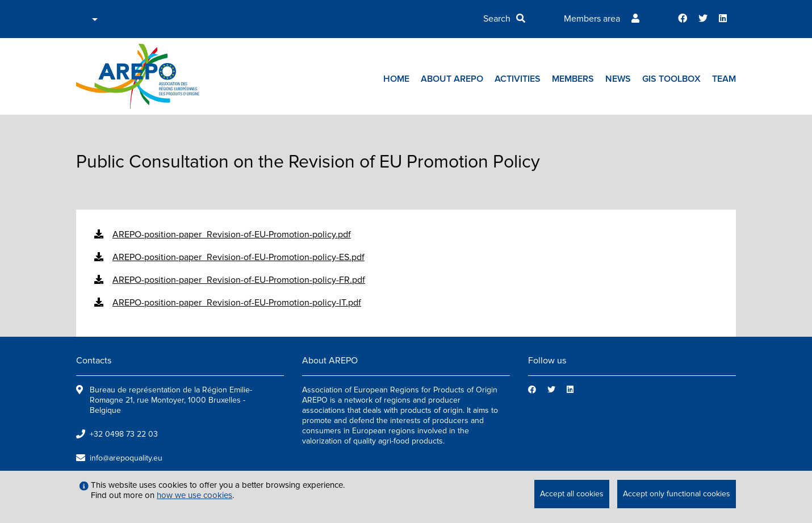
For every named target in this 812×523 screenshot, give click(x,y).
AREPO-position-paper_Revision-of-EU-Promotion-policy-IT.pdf (237, 303)
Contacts (94, 361)
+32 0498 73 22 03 (124, 434)
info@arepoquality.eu (126, 458)
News (618, 79)
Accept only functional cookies (677, 494)
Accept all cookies (572, 494)
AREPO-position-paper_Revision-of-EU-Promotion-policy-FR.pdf (239, 280)
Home (396, 79)
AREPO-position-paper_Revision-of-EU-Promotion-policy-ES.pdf (238, 257)
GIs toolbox (671, 79)
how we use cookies (194, 495)
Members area (592, 19)
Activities (518, 79)
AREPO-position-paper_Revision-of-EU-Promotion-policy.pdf (232, 235)
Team (724, 79)
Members (573, 79)
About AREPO (452, 79)
